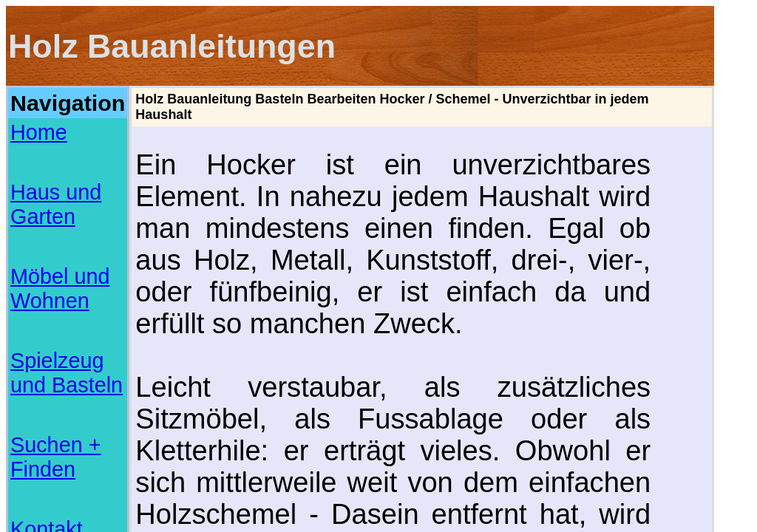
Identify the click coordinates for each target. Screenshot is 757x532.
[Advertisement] (67, 265)
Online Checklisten (41, 469)
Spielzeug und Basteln (64, 163)
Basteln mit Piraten (41, 487)
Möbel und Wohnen (57, 146)
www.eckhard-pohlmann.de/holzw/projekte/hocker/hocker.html (360, 416)
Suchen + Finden (51, 179)
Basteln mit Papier (40, 478)
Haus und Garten (52, 130)
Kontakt (29, 195)
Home (25, 114)
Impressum (37, 211)
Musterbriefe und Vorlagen (54, 460)
